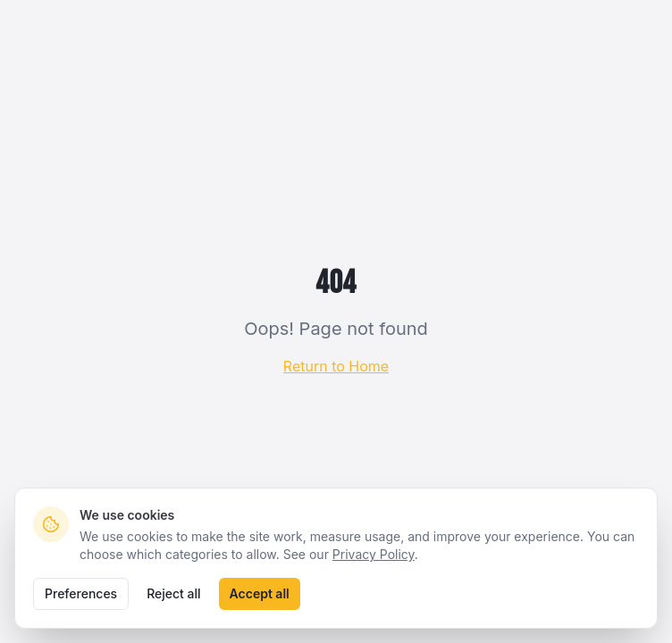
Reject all (173, 593)
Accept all (260, 593)
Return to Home (336, 366)
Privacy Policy (374, 554)
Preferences (81, 593)
